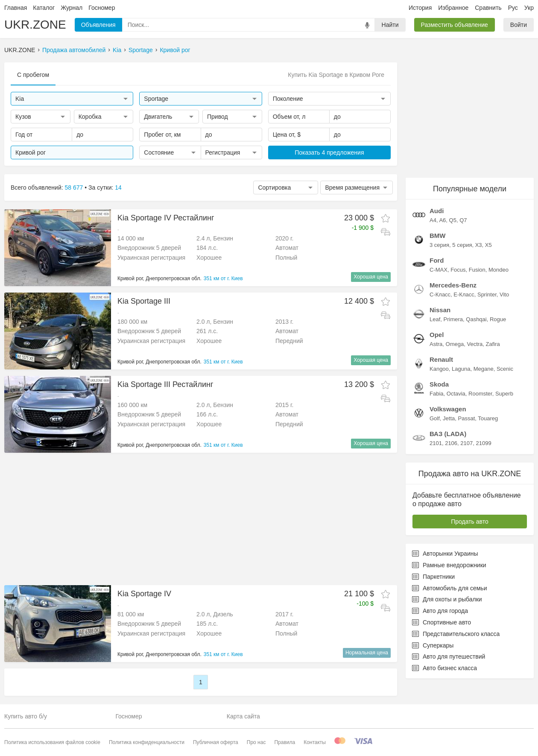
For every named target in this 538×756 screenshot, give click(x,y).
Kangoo (439, 369)
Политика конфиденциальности (147, 742)
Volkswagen (448, 409)
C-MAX (439, 270)
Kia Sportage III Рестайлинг (165, 384)
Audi (437, 211)
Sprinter (487, 294)
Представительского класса (456, 634)
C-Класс (440, 294)
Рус (513, 8)
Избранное (453, 8)
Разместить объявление (455, 25)
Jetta (449, 418)
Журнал (72, 8)
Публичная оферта (216, 742)
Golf (435, 418)
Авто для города (440, 611)
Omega (455, 344)
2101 (436, 443)
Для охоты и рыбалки (447, 599)
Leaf (435, 319)
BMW (438, 236)
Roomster (480, 394)
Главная (16, 8)
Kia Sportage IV (144, 594)
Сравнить (488, 8)
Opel (437, 335)
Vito (504, 294)
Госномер (102, 8)
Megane (484, 369)
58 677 (74, 188)
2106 (451, 443)
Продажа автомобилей (74, 50)
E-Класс (464, 294)
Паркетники (433, 577)
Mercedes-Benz (453, 285)
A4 (433, 220)
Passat (467, 418)
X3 (479, 245)
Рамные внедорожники (449, 565)
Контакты (315, 742)
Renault (441, 359)
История (420, 8)
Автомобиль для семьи (449, 588)
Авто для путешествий (449, 656)
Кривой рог (175, 50)
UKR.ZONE (35, 25)
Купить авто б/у (26, 716)
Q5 (453, 220)
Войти (519, 25)
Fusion (477, 270)
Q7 (463, 220)
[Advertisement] (197, 519)
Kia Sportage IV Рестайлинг (166, 218)
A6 (442, 220)
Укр (529, 8)
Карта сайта (243, 716)
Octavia (456, 394)
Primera (453, 319)
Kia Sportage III (144, 301)
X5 (488, 245)
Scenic (505, 369)
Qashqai (476, 319)
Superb (504, 394)
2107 (466, 443)
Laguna (461, 369)
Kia (117, 50)
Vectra (475, 344)
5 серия (462, 245)
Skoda (439, 384)
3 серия (439, 245)
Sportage (141, 50)
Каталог (44, 8)
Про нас (256, 742)
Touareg (488, 418)
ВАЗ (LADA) (448, 434)
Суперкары (433, 645)
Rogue (498, 319)
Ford (437, 260)
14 (118, 188)
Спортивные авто (442, 622)
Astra (436, 344)
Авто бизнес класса (444, 668)
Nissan (440, 310)
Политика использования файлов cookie (52, 742)
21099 (483, 443)
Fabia (437, 394)
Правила (285, 742)
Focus (458, 270)
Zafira (493, 344)
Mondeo (499, 270)
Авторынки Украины (445, 554)
